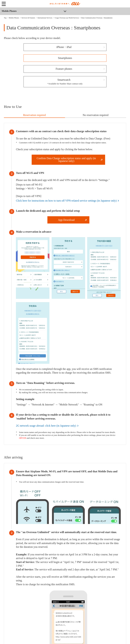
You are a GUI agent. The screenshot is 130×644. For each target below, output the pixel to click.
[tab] (34, 115)
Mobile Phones (9, 11)
